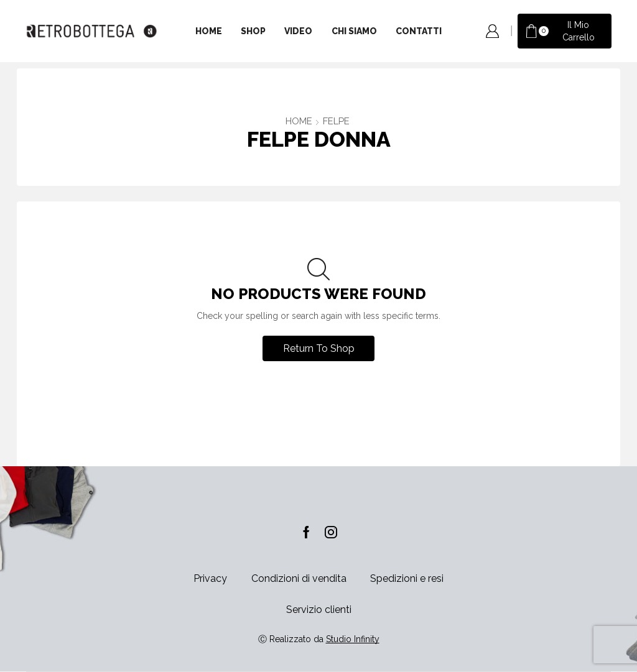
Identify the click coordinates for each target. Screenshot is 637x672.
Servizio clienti (319, 610)
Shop (253, 31)
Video (298, 31)
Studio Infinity (353, 639)
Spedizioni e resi (407, 578)
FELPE (336, 121)
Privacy (210, 578)
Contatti (419, 31)
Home (209, 31)
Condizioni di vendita (299, 578)
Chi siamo (354, 31)
